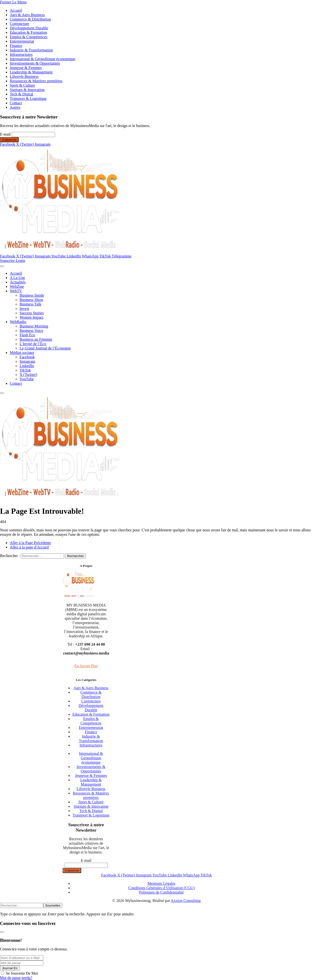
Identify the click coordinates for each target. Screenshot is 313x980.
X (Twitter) (28, 375)
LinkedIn (27, 366)
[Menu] (2, 266)
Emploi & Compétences (29, 37)
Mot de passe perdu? (16, 978)
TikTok (25, 370)
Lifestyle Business (24, 76)
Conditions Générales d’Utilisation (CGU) (161, 888)
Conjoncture (19, 24)
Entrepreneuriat (22, 41)
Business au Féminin (36, 339)
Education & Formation (28, 32)
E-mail (5, 134)
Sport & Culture (22, 85)
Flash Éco (27, 335)
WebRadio (18, 322)
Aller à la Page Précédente (30, 543)
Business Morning (34, 326)
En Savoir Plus (86, 666)
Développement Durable (29, 28)
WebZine (17, 286)
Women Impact (32, 317)
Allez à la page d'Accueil (29, 547)
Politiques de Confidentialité (161, 892)
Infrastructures (21, 54)
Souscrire (8, 261)
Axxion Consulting (186, 901)
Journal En (10, 968)
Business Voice (31, 331)
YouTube (27, 379)
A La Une (17, 278)
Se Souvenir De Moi (22, 973)
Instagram (27, 361)
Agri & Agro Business (27, 15)
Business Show (31, 300)
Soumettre (53, 905)
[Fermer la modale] (2, 932)
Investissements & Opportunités (35, 63)
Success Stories (32, 313)
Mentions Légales (161, 883)
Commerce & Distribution (30, 19)
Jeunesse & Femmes (26, 68)
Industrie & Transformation (31, 50)
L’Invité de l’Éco (33, 344)
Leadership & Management (31, 72)
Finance (16, 46)
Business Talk (30, 304)
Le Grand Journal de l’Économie (45, 348)
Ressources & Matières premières (36, 81)
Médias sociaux (22, 353)
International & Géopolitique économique (43, 59)
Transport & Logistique (28, 99)
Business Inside (32, 295)
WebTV (16, 291)
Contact (16, 103)
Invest (24, 309)
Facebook (27, 357)
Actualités (18, 282)
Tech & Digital (22, 94)
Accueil (16, 10)
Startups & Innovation (27, 90)
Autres (15, 107)
